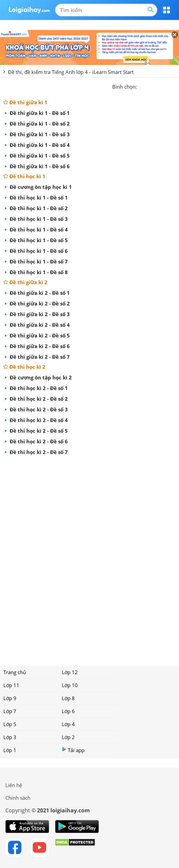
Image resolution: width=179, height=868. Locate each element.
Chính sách (18, 798)
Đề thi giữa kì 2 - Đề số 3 (39, 314)
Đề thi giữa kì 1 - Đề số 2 (39, 124)
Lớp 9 (10, 698)
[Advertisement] (89, 558)
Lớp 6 (68, 711)
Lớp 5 (10, 724)
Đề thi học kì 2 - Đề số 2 (38, 399)
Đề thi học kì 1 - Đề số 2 (38, 208)
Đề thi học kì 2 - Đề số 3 (38, 409)
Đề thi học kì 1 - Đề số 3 (38, 219)
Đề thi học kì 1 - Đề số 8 (42, 272)
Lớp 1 (10, 750)
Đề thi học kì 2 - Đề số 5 (38, 431)
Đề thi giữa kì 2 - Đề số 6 (43, 346)
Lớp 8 (68, 698)
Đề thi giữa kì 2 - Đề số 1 (39, 293)
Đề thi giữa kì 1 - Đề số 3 (39, 134)
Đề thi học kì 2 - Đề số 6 (42, 441)
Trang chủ (15, 672)
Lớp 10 (70, 685)
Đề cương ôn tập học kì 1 (40, 187)
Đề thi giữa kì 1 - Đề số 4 (39, 145)
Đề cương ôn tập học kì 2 (40, 377)
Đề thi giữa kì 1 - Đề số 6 (39, 166)
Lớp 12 (70, 672)
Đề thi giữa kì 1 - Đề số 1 (39, 113)
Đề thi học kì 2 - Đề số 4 (38, 420)
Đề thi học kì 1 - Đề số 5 (38, 240)
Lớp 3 (10, 737)
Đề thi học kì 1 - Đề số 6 (42, 251)
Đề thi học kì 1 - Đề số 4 (38, 229)
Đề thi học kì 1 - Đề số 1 (38, 198)
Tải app (73, 750)
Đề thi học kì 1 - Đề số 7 (42, 261)
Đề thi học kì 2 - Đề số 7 (42, 452)
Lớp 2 (68, 737)
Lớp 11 (11, 685)
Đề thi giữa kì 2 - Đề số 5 (39, 335)
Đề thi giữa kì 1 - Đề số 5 (39, 156)
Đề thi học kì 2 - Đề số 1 (38, 388)
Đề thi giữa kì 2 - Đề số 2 (39, 303)
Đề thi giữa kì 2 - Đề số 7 (43, 357)
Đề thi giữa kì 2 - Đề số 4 (39, 325)
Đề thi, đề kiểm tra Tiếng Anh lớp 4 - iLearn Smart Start (71, 72)
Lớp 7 (10, 711)
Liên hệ (14, 785)
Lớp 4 (68, 724)
